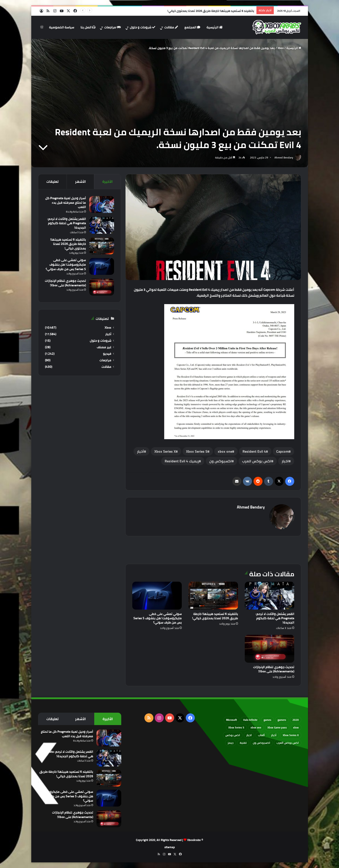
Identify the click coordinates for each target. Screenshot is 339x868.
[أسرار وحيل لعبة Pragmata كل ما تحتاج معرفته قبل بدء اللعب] (102, 205)
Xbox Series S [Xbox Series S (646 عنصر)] (236, 727)
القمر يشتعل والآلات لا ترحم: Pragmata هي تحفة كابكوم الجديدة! (275, 618)
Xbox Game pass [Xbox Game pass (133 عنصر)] (277, 727)
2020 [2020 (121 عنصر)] (296, 720)
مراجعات (112, 27)
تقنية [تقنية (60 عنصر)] (243, 743)
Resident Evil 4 (254, 451)
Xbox (281, 48)
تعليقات (52, 182)
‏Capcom (282, 451)
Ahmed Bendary (284, 157)
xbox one (225, 451)
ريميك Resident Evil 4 (182, 461)
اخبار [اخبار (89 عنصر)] (249, 735)
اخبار (285, 461)
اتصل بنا (88, 27)
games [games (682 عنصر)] (267, 720)
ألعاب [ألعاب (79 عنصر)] (261, 735)
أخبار (140, 451)
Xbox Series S (197, 451)
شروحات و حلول (143, 27)
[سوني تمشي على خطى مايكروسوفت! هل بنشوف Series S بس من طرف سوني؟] (157, 596)
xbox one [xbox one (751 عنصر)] (256, 727)
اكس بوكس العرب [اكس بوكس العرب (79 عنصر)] (288, 743)
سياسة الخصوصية (62, 27)
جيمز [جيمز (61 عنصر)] (231, 743)
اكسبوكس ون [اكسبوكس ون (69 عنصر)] (262, 743)
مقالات (171, 27)
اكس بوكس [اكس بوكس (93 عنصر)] (233, 735)
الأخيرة (108, 182)
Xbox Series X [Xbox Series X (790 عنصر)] (291, 735)
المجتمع (192, 27)
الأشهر (81, 182)
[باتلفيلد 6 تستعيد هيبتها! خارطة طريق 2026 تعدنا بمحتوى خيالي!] (213, 596)
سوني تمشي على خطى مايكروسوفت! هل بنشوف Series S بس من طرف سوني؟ (158, 618)
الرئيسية (215, 27)
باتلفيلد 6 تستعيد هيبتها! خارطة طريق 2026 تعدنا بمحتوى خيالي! (211, 11)
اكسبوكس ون (220, 461)
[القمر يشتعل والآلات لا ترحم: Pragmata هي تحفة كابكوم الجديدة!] (269, 596)
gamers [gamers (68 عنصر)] (282, 720)
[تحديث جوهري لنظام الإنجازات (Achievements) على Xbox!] (269, 649)
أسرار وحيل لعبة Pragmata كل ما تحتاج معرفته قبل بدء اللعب (66, 202)
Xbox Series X (165, 451)
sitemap (170, 847)
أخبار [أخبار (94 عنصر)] (274, 735)
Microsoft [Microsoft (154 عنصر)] (231, 720)
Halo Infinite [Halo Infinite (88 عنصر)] (250, 720)
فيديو (107, 354)
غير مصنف (104, 347)
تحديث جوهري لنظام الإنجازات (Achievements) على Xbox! (274, 669)
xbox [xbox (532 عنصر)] (296, 727)
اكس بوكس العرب (257, 461)
